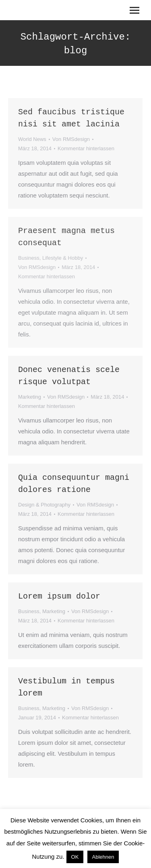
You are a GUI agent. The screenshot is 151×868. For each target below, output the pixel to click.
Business (29, 258)
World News (32, 139)
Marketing (30, 397)
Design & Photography (44, 505)
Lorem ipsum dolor (59, 596)
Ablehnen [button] (103, 857)
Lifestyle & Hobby (63, 258)
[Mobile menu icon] (134, 10)
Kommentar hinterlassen (86, 148)
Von (71, 139)
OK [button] (75, 857)
